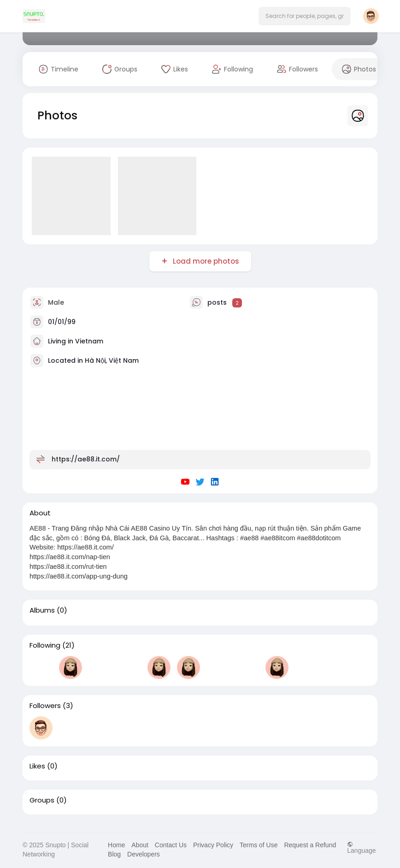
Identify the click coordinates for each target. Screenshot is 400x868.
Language (361, 847)
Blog (114, 854)
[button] (305, 16)
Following (45, 645)
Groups (42, 800)
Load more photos (205, 261)
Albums (42, 610)
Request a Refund (310, 845)
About (140, 845)
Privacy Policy (213, 845)
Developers (144, 854)
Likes (37, 766)
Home (116, 845)
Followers (45, 706)
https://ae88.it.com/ (86, 459)
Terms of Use (259, 845)
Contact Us (171, 845)
